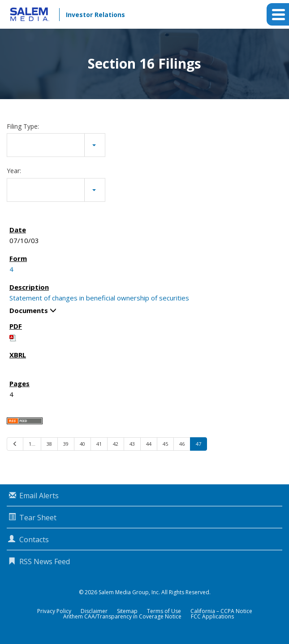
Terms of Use (164, 611)
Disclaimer (94, 611)
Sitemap (127, 611)
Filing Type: (23, 126)
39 (66, 444)
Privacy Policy (54, 611)
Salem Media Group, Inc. (129, 592)
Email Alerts (39, 496)
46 (182, 444)
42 (116, 444)
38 (49, 444)
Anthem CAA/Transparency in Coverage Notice (122, 617)
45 (165, 444)
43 (132, 444)
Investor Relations (95, 15)
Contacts (34, 540)
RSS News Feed (45, 561)
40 (82, 444)
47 (198, 444)
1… (32, 444)
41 (99, 444)
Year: (14, 171)
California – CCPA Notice (221, 611)
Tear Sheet (38, 518)
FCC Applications (212, 617)
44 (149, 444)
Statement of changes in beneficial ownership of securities (99, 298)
